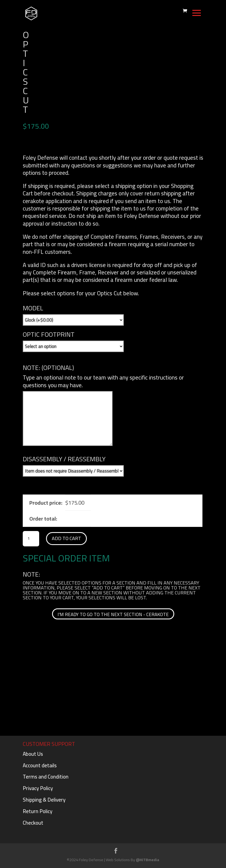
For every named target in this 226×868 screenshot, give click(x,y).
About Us (33, 754)
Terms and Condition (46, 777)
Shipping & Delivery (44, 800)
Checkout (33, 823)
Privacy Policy (38, 788)
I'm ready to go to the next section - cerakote (113, 614)
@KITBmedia (148, 860)
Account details (40, 765)
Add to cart (66, 538)
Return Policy (38, 811)
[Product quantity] (31, 539)
